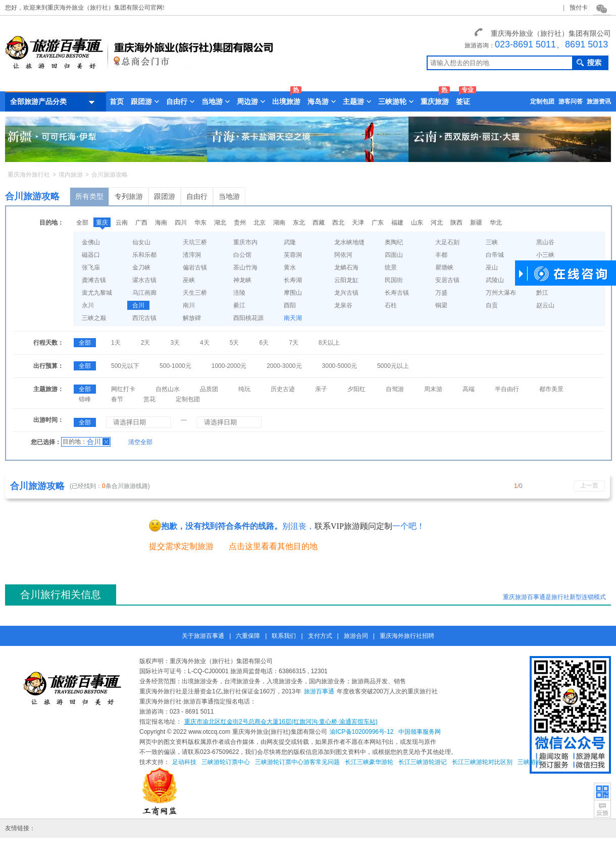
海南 (161, 223)
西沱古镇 (144, 318)
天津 (358, 223)
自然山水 (168, 389)
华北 (496, 223)
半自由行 (507, 389)
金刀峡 (141, 267)
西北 (338, 223)
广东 (378, 223)
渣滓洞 (192, 255)
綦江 (239, 305)
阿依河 (343, 255)
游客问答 (571, 101)
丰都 (441, 255)
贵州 (240, 223)
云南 (122, 223)
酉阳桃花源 (248, 318)
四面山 (394, 255)
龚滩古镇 (94, 280)
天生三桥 (195, 293)
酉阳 (290, 305)
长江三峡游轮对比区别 (482, 762)
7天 (294, 343)
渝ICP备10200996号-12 (362, 732)
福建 (397, 223)
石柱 (391, 305)
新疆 (476, 223)
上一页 (589, 485)
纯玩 (244, 389)
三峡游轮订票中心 (226, 762)
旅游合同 (356, 636)
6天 (264, 343)
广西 (141, 223)
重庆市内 (245, 242)
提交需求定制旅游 (181, 546)
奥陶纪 (394, 242)
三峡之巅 (94, 318)
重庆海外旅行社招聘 (407, 636)
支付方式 (320, 636)
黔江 (542, 293)
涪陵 (239, 293)
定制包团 (542, 101)
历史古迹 (283, 389)
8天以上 (329, 343)
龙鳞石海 (346, 267)
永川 (88, 305)
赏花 (149, 399)
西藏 (319, 223)
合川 (138, 305)
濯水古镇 (144, 280)
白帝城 (495, 255)
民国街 (394, 280)
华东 (200, 223)
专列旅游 (129, 196)
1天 (116, 343)
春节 (117, 399)
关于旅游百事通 (203, 636)
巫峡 (189, 280)
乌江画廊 (144, 293)
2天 (146, 343)
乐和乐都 (144, 255)
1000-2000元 (229, 366)
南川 (189, 305)
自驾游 (395, 389)
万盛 (441, 293)
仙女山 (141, 242)
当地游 (229, 196)
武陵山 (495, 280)
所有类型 (89, 196)
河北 (437, 223)
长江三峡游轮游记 (423, 762)
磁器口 (91, 255)
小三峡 (545, 255)
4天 (205, 343)
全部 (82, 223)
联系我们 (284, 636)
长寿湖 (293, 280)
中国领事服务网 (420, 732)
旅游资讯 (599, 101)
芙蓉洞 (293, 255)
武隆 (290, 242)
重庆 (102, 223)
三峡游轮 (530, 762)
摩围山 (293, 293)
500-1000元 (175, 366)
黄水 (290, 267)
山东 (417, 223)
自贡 (492, 305)
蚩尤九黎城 (97, 293)
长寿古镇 (397, 293)
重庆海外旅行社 (29, 175)
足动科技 (184, 762)
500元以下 (125, 366)
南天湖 (293, 318)
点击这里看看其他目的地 (273, 546)
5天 (235, 343)
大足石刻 (447, 242)
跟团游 (165, 196)
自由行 (197, 196)
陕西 (456, 223)
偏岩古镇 (195, 267)
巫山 (492, 267)
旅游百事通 (319, 691)
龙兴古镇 (346, 293)
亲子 (321, 389)
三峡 (492, 242)
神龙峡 (242, 280)
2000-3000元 (284, 366)
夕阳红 (356, 389)
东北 (299, 223)
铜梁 (441, 305)
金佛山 (91, 242)
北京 (260, 223)
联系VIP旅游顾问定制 (353, 526)
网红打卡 (123, 389)
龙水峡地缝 (349, 242)
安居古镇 (447, 280)
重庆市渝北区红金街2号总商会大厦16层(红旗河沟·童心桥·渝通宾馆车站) (281, 722)
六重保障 (248, 636)
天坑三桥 (195, 242)
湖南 (279, 223)
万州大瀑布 (501, 293)
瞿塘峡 (444, 267)
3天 (175, 343)
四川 (181, 223)
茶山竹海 (245, 267)
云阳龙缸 (346, 280)
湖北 (220, 223)
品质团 (209, 389)
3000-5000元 (340, 366)
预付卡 (579, 8)
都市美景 (551, 389)
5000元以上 (393, 366)
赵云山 (545, 305)
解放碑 (192, 318)
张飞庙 (91, 267)
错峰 (85, 399)
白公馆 (242, 255)
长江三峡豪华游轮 (369, 762)
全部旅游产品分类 (53, 102)
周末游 (433, 389)
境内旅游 (71, 175)
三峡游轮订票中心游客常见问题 (297, 762)
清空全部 (140, 442)
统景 (391, 267)
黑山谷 (545, 242)
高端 (469, 389)
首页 (117, 101)
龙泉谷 (343, 305)
